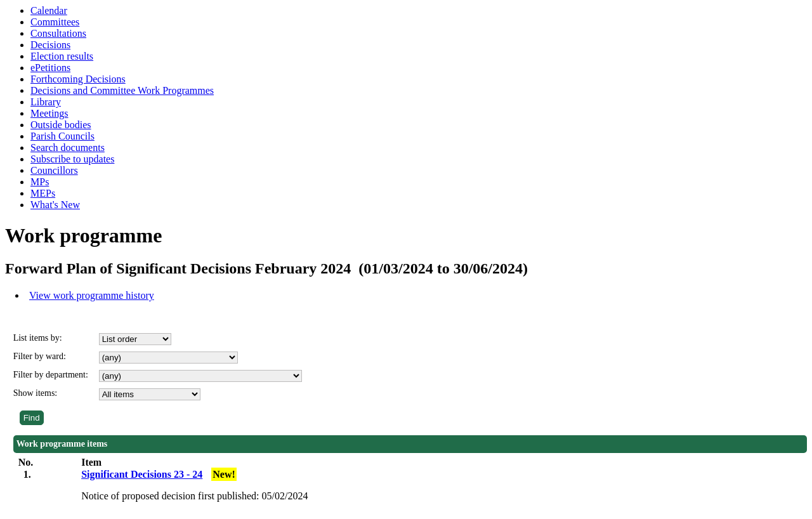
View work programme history (92, 295)
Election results (62, 56)
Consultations (58, 33)
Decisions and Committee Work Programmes (122, 90)
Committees (55, 22)
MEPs (43, 193)
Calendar (49, 10)
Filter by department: (51, 375)
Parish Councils (62, 136)
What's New (55, 205)
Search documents (68, 148)
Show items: (36, 393)
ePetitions (50, 68)
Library (46, 102)
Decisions (50, 45)
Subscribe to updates (72, 159)
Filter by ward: (40, 356)
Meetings (49, 113)
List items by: (38, 338)
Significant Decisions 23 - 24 (142, 474)
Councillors (54, 170)
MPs (40, 182)
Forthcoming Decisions (78, 79)
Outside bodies (61, 125)
